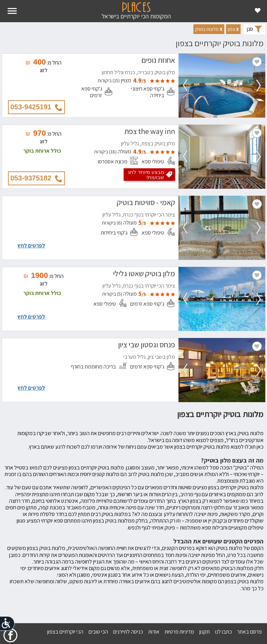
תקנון (205, 632)
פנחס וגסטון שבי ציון (147, 346)
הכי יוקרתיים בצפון (65, 632)
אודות (154, 632)
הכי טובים (98, 632)
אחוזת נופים (158, 61)
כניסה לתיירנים (128, 632)
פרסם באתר (249, 632)
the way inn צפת (150, 132)
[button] (233, 29)
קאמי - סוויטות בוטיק (146, 203)
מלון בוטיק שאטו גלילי (144, 274)
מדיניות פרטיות (179, 632)
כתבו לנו (223, 632)
